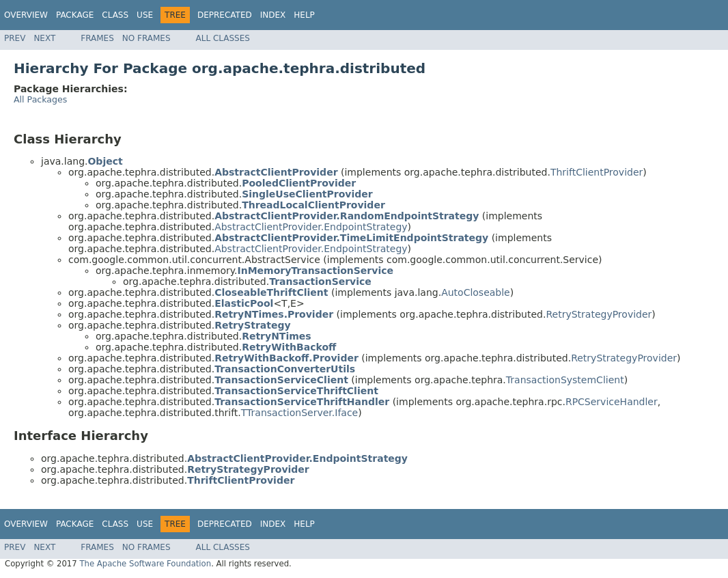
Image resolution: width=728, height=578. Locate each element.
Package (75, 15)
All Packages (40, 99)
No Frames (146, 38)
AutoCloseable (476, 292)
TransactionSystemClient (565, 380)
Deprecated (225, 15)
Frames (97, 38)
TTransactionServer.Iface (299, 413)
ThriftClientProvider (597, 172)
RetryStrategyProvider (599, 314)
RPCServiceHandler (612, 402)
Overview (26, 15)
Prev (15, 38)
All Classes (223, 38)
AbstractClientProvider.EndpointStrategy (311, 227)
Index (273, 15)
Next (44, 38)
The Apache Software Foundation (145, 564)
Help (304, 15)
